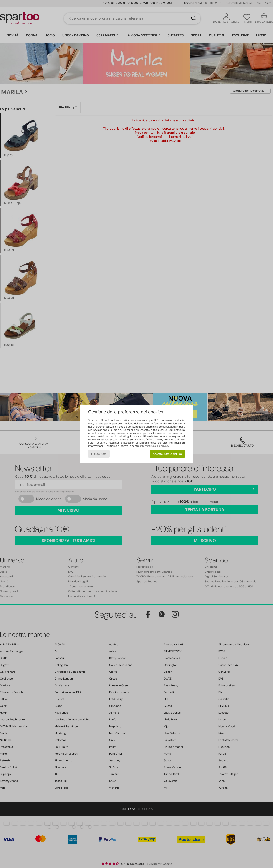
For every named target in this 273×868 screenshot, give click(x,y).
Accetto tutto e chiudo (167, 454)
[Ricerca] (194, 18)
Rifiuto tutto (99, 454)
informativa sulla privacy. (155, 446)
